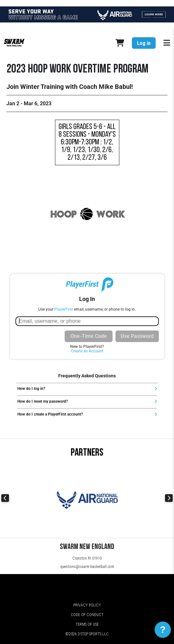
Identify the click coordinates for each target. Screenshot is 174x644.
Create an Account (87, 351)
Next (169, 498)
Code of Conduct (87, 615)
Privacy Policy (87, 605)
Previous (5, 498)
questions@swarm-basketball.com (87, 567)
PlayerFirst (64, 309)
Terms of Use (87, 624)
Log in (144, 43)
